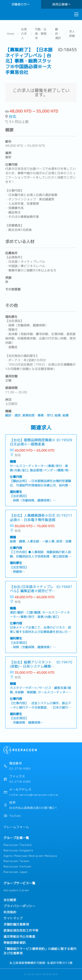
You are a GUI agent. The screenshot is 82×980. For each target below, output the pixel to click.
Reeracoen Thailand (17, 845)
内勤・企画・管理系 (41, 34)
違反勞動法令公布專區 (19, 937)
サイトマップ (13, 918)
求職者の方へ (21, 4)
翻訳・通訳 (58, 34)
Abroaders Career (16, 890)
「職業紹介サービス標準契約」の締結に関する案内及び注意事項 (40, 951)
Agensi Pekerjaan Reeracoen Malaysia (30, 856)
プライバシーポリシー (19, 906)
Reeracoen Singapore (18, 850)
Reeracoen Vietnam (17, 866)
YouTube (15, 816)
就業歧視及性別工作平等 (21, 931)
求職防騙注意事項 (16, 924)
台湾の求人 (24, 34)
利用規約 (10, 912)
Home (11, 34)
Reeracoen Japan (16, 872)
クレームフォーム (16, 827)
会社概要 (10, 900)
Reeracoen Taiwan (16, 861)
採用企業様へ (61, 4)
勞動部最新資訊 (15, 943)
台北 (12, 116)
